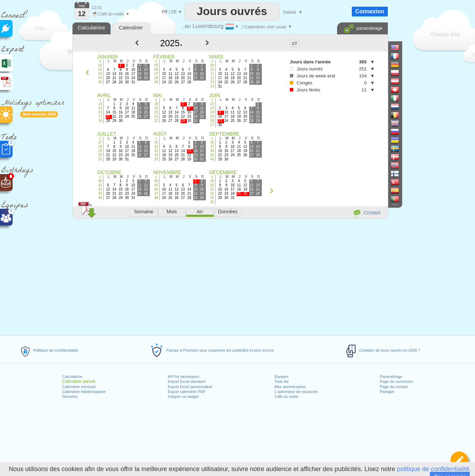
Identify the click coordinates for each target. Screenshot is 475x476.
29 (100, 151)
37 (212, 147)
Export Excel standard (187, 381)
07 (156, 74)
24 (212, 112)
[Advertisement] (230, 276)
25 (212, 116)
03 (100, 74)
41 (100, 185)
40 (212, 159)
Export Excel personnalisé (190, 387)
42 (100, 189)
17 (100, 116)
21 (156, 116)
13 (212, 82)
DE (174, 12)
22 (156, 121)
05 (100, 82)
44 (100, 198)
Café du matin (286, 396)
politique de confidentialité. (434, 469)
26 (212, 121)
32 (156, 147)
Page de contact (394, 387)
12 (212, 78)
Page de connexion (396, 381)
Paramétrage (391, 377)
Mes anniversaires (290, 387)
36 (212, 142)
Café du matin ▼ (111, 14)
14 (212, 86)
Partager (387, 392)
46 (156, 189)
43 (100, 194)
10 (212, 70)
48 (156, 198)
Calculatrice (72, 377)
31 (100, 159)
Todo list (281, 381)
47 (156, 194)
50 (212, 185)
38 (212, 151)
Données (70, 396)
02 (100, 70)
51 (212, 189)
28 (100, 147)
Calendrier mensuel (79, 387)
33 (156, 151)
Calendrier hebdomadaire (84, 392)
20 (156, 112)
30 (100, 155)
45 (156, 185)
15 (100, 108)
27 (212, 125)
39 (212, 155)
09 (156, 82)
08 (156, 78)
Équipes (281, 377)
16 (100, 112)
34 (156, 155)
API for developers (184, 377)
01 (100, 65)
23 (212, 108)
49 (212, 181)
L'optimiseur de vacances (296, 392)
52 (212, 194)
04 (100, 78)
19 (156, 108)
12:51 (97, 8)
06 (156, 70)
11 (212, 74)
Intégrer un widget (183, 396)
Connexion (370, 11)
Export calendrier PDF (187, 392)
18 (100, 121)
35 (156, 159)
